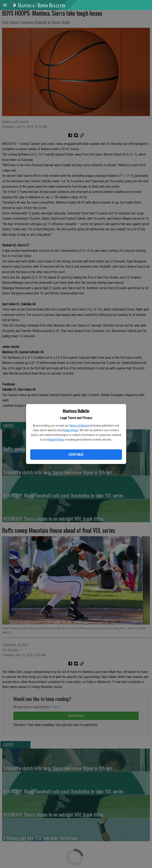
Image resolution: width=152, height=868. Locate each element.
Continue (76, 455)
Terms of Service (79, 426)
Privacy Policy (70, 430)
